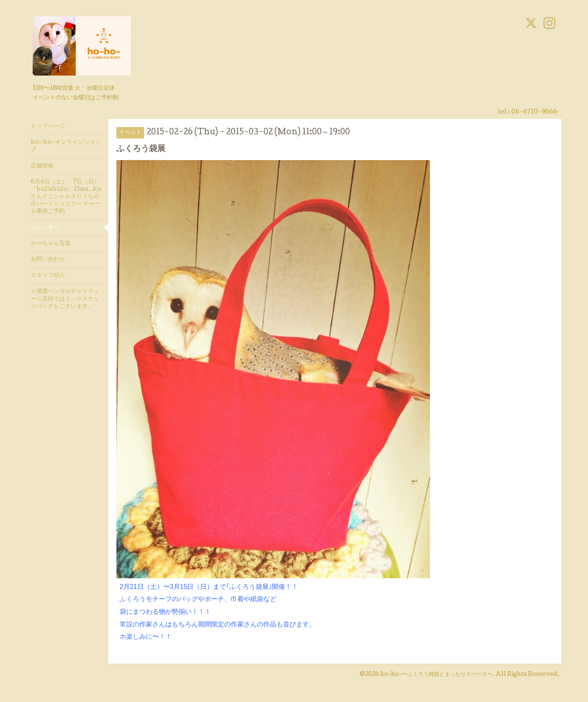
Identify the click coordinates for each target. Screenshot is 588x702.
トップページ (48, 127)
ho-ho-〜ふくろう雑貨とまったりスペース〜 (436, 675)
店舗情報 (42, 166)
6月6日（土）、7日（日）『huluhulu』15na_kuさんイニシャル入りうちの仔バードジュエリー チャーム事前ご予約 (66, 197)
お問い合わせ (48, 260)
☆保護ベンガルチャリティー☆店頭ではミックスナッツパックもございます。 (65, 299)
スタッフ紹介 (48, 276)
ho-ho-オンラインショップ (66, 146)
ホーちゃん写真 (51, 244)
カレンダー (45, 228)
